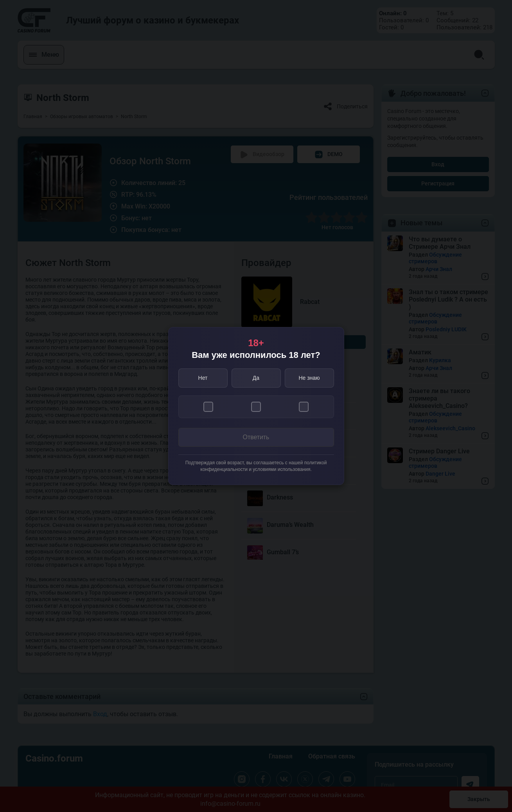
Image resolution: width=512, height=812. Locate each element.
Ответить (256, 437)
